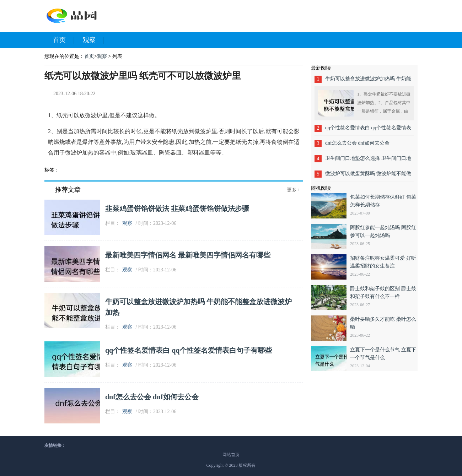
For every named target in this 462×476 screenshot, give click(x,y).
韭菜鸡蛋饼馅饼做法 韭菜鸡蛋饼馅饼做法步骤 (177, 209)
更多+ (293, 190)
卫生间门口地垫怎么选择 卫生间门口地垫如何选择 (368, 161)
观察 (93, 40)
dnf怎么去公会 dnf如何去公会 (152, 397)
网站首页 (231, 455)
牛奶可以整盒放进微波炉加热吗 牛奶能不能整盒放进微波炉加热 (368, 81)
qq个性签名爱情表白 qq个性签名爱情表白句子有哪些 (189, 350)
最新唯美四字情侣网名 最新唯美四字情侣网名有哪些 (188, 255)
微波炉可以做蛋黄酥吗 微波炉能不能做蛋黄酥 (368, 176)
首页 (64, 40)
